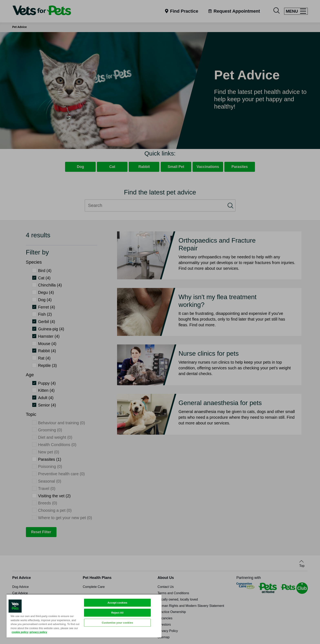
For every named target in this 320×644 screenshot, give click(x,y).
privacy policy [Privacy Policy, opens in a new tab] (38, 632)
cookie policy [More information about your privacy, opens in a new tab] (20, 632)
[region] (84, 616)
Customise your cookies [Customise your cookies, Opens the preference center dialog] (117, 623)
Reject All (117, 613)
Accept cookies (117, 603)
